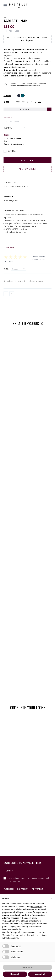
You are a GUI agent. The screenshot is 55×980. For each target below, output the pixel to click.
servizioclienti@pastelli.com (16, 232)
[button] (51, 898)
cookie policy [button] (31, 918)
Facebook (9, 889)
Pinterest (37, 889)
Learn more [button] (27, 967)
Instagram (23, 889)
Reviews (10, 248)
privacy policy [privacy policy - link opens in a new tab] (36, 907)
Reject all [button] (15, 974)
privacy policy (35, 878)
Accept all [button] (40, 974)
